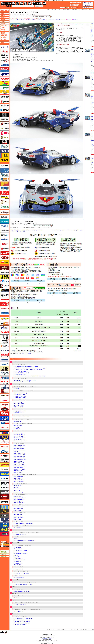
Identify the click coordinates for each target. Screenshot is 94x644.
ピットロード (5, 350)
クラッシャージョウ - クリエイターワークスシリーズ (28, 532)
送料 (88, 4)
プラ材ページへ (5, 37)
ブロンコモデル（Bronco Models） (5, 387)
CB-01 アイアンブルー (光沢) (19, 445)
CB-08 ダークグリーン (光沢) (19, 455)
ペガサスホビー (5, 391)
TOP (6, 6)
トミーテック (5, 300)
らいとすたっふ (5, 516)
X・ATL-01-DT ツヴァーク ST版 (20, 625)
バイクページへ (5, 22)
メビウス (5, 465)
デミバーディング (17, 562)
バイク (18, 3)
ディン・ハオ (5, 286)
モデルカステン (5, 483)
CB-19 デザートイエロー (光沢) (20, 466)
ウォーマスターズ (5, 115)
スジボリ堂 (5, 249)
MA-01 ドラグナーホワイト (19, 477)
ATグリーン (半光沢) (18, 402)
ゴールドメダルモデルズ (5, 202)
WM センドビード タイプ (19, 578)
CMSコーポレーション (18, 387)
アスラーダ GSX (30, 19)
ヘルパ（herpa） (5, 400)
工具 (33, 3)
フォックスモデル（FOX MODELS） (5, 369)
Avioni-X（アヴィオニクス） (5, 61)
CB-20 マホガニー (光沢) (19, 468)
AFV (5, 13)
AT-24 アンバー (17, 491)
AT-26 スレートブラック (18, 492)
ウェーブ (15, 378)
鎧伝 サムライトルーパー (22, 537)
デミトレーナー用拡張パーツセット (21, 554)
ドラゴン (5, 309)
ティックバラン (17, 557)
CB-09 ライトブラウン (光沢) (19, 456)
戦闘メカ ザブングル (22, 576)
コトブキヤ (5, 207)
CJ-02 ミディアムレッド (18, 421)
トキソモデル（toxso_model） (5, 295)
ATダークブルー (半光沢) (19, 407)
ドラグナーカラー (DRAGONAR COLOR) (28, 475)
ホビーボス (5, 423)
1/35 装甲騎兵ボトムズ (22, 616)
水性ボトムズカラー (23, 400)
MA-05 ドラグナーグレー (19, 481)
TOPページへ (5, 10)
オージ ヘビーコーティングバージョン (21, 573)
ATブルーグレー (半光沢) (19, 405)
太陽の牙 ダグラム (20, 589)
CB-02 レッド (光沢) (18, 447)
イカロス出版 (5, 97)
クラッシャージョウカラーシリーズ (26, 419)
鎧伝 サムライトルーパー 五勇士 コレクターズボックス (25, 541)
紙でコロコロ (5, 170)
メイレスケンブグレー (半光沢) (20, 398)
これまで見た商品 (64, 8)
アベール (5, 83)
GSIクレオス (16, 391)
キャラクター (54, 629)
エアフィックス (5, 124)
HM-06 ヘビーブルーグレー (19, 503)
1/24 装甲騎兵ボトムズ (22, 378)
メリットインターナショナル (5, 469)
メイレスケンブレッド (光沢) (19, 395)
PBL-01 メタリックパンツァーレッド (21, 417)
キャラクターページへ (5, 26)
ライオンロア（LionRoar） (5, 511)
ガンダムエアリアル (18, 549)
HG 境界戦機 (20, 567)
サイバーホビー (5, 212)
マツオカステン (5, 442)
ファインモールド (5, 355)
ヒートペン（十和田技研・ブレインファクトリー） (5, 341)
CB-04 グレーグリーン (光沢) (19, 450)
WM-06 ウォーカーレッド (19, 436)
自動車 (14, 3)
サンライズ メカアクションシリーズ (30, 387)
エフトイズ (5, 146)
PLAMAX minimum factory (28, 526)
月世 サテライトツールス (5, 193)
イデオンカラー (22, 409)
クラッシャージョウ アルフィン (20, 535)
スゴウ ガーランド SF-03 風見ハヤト (21, 371)
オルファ (5, 160)
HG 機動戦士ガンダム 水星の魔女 (24, 545)
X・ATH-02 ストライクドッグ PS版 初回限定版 (23, 618)
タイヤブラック (17, 429)
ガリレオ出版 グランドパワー (5, 184)
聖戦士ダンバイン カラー (24, 505)
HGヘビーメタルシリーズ (23, 571)
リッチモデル (5, 525)
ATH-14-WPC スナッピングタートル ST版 (22, 623)
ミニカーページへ (5, 28)
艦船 (10, 3)
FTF (5, 142)
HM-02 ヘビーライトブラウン (19, 498)
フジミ (5, 378)
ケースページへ (5, 39)
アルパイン (5, 88)
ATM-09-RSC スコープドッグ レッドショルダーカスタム (25, 380)
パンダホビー (5, 337)
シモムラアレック (5, 239)
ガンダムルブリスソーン (18, 558)
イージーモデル (5, 92)
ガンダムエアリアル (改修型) (19, 560)
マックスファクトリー (18, 526)
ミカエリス (16, 555)
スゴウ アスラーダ (50, 19)
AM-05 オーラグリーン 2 (19, 510)
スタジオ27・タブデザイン (5, 253)
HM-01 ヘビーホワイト (18, 496)
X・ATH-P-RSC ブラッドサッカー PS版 (22, 620)
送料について (5, 555)
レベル (5, 529)
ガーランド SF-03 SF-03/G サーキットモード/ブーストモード (26, 367)
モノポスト (5, 492)
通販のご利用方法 (88, 2)
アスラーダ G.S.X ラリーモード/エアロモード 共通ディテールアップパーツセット (30, 376)
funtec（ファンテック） (5, 360)
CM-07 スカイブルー (18, 426)
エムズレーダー (5, 543)
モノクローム (5, 487)
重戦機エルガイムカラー (24, 494)
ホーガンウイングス (5, 405)
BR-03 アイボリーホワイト (19, 518)
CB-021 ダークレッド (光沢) (19, 469)
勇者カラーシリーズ (23, 512)
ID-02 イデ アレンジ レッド (19, 413)
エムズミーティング (5, 546)
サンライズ (69, 19)
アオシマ (12, 223)
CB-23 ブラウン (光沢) (18, 471)
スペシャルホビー (5, 258)
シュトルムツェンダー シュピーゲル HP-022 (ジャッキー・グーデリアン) (28, 370)
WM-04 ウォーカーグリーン (19, 435)
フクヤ (5, 373)
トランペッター (5, 313)
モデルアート (5, 478)
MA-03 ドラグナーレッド (19, 478)
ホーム (48, 629)
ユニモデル (5, 502)
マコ (5, 433)
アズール (5, 74)
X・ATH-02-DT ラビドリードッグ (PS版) (22, 621)
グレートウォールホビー (5, 188)
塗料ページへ (5, 33)
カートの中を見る (74, 8)
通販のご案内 (5, 553)
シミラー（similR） (5, 235)
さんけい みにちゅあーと (5, 217)
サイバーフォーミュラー (60, 19)
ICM (5, 51)
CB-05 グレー (16, 452)
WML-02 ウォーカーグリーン (19, 439)
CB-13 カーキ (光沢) (18, 461)
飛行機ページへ (5, 15)
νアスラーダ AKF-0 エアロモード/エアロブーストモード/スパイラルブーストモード (30, 368)
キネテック (5, 179)
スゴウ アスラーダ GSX (40, 19)
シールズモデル (5, 226)
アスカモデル (5, 79)
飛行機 (6, 3)
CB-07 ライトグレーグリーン (19, 453)
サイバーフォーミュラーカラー (26, 424)
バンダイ (15, 521)
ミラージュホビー (5, 456)
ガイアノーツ (16, 409)
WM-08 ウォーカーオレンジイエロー (21, 441)
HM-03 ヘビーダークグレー (19, 500)
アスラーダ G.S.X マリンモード (20, 374)
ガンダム (25, 3)
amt (5, 133)
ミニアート (5, 447)
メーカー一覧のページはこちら (5, 47)
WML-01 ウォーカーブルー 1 (19, 438)
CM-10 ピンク (16, 427)
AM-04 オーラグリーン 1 (19, 509)
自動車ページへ (5, 20)
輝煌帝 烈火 (16, 539)
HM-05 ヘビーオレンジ (18, 501)
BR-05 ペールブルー (18, 519)
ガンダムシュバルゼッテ (18, 563)
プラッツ (5, 382)
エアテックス (5, 119)
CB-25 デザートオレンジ (19, 472)
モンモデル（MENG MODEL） (5, 497)
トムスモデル (5, 304)
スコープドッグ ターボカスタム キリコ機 (22, 382)
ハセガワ (15, 532)
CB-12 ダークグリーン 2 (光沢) (20, 460)
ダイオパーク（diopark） (5, 268)
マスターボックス (5, 438)
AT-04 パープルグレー (18, 486)
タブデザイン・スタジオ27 (5, 277)
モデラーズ (5, 474)
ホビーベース (5, 418)
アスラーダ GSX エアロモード (19, 19)
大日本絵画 (5, 272)
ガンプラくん (20, 521)
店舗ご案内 (5, 551)
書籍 (45, 3)
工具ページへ (5, 35)
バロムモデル (5, 328)
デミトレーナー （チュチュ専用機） (21, 550)
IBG (5, 56)
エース (5, 137)
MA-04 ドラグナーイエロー (19, 480)
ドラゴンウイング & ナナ (19, 612)
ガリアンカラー (22, 415)
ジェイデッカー (17, 389)
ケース (41, 3)
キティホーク (5, 175)
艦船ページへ (5, 18)
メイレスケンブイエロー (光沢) (20, 396)
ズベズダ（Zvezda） (5, 262)
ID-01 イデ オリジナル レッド (19, 411)
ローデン (5, 534)
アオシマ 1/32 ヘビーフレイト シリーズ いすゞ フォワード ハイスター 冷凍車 (67, 230)
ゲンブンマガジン (5, 197)
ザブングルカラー (23, 431)
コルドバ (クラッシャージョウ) (20, 605)
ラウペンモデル (5, 520)
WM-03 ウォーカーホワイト (19, 433)
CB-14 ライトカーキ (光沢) (19, 463)
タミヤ (5, 281)
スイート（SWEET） (5, 244)
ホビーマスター (5, 427)
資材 (37, 3)
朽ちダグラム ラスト (18, 528)
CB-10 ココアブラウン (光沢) (19, 458)
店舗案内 (88, 8)
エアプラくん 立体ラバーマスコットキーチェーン (23, 524)
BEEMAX (5, 346)
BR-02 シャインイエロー (19, 516)
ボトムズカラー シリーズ (24, 484)
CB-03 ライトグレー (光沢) (19, 448)
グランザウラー (17, 598)
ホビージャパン (5, 414)
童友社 (15, 537)
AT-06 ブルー (16, 487)
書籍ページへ (5, 42)
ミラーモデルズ (5, 460)
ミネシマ (5, 451)
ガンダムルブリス (17, 547)
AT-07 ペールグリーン (18, 489)
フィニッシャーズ (5, 364)
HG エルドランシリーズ (22, 596)
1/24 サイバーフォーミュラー (20, 14)
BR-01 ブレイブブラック (19, 515)
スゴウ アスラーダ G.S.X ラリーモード (21, 373)
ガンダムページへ (5, 24)
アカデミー (5, 70)
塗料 (29, 3)
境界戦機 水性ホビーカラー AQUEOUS (27, 391)
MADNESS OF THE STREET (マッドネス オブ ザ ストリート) (30, 609)
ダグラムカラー (22, 443)
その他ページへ (5, 30)
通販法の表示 (5, 556)
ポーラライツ (5, 409)
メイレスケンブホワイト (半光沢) (20, 393)
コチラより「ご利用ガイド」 (28, 354)
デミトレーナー (17, 552)
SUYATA (15, 609)
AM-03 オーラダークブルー (19, 507)
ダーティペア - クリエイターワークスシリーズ (27, 582)
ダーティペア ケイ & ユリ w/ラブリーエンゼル (23, 584)
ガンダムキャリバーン (18, 565)
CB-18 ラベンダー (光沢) (19, 464)
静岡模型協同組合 (5, 230)
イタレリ (5, 101)
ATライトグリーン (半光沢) (19, 404)
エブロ (5, 151)
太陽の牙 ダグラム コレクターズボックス (22, 591)
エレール (5, 156)
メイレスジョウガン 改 (18, 569)
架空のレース (76, 19)
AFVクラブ (5, 128)
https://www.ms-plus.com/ (47, 638)
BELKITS (5, 396)
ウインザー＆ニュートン (5, 106)
